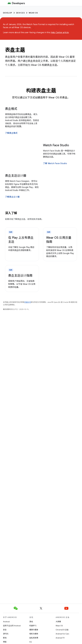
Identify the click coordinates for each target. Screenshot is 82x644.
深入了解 (11, 213)
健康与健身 (34, 630)
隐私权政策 (34, 638)
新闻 (5, 638)
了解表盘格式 (11, 133)
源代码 (6, 634)
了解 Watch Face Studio (55, 163)
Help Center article (60, 33)
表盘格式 (11, 109)
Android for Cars (62, 634)
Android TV (60, 638)
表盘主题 (15, 50)
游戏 (31, 622)
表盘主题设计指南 (20, 276)
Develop (8, 13)
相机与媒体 (34, 634)
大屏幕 (58, 622)
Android (6, 622)
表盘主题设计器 (16, 176)
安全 (5, 630)
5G (31, 642)
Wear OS (33, 13)
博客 (5, 642)
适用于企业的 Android (12, 626)
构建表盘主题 (41, 91)
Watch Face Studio (56, 145)
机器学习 (33, 626)
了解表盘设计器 (12, 197)
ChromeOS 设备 (62, 630)
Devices (20, 13)
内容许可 (28, 302)
